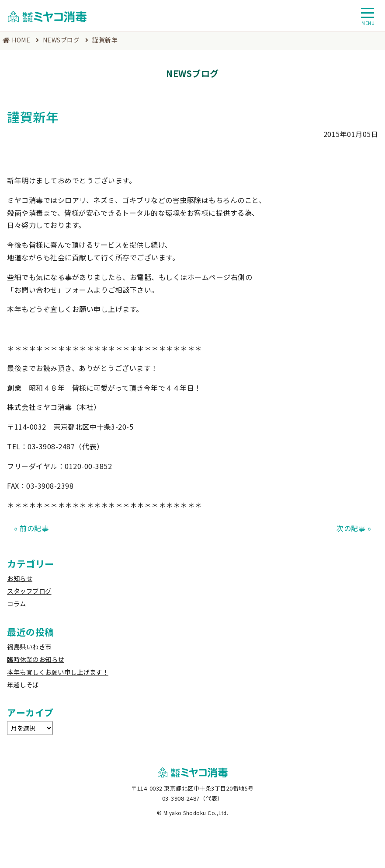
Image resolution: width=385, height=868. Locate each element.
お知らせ (20, 578)
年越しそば (23, 684)
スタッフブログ (29, 591)
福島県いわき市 (29, 646)
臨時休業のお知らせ (36, 659)
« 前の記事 (31, 528)
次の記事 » (354, 528)
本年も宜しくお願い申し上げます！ (58, 672)
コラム (17, 604)
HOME (21, 40)
